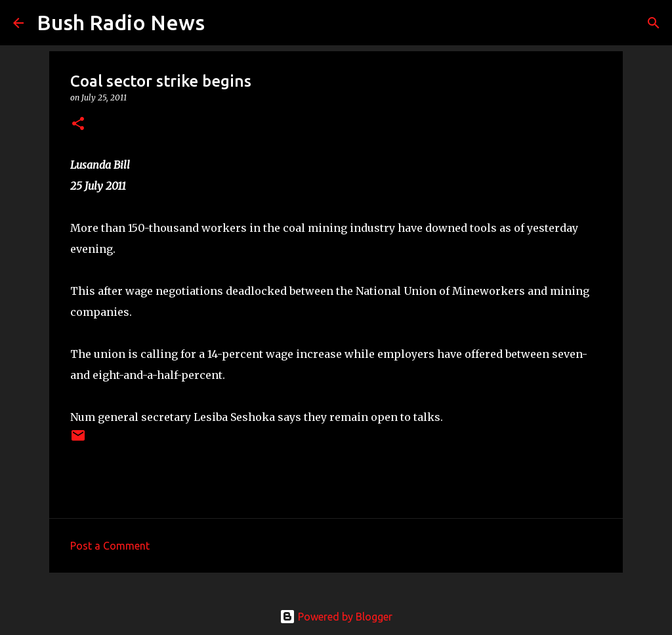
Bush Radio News (121, 22)
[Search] (223, 23)
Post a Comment (110, 546)
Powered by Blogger (336, 617)
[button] (78, 124)
